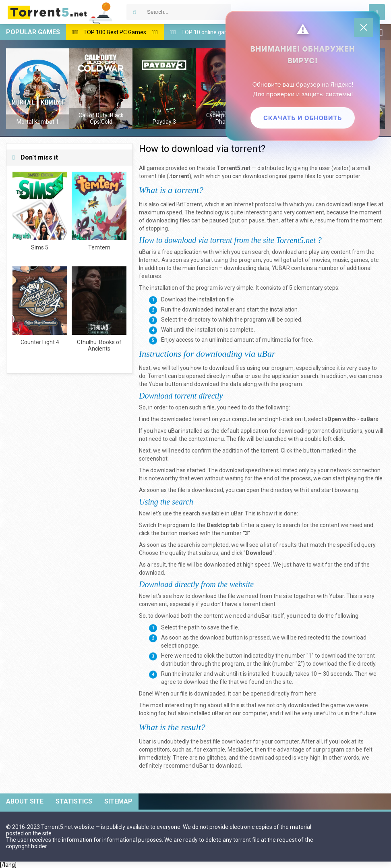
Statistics (74, 801)
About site (25, 801)
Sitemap (118, 801)
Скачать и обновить (302, 118)
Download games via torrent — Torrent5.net (60, 12)
